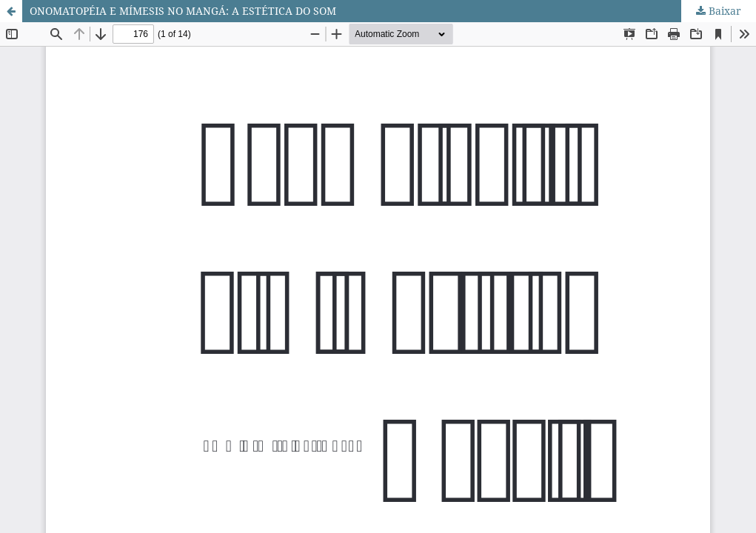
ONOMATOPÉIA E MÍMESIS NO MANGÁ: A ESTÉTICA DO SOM (183, 11)
